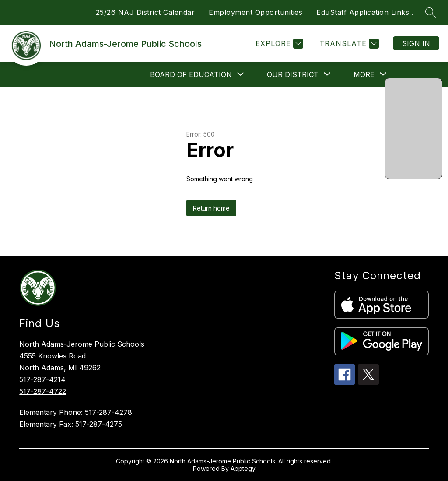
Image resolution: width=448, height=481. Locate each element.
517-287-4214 (42, 379)
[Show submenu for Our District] (293, 74)
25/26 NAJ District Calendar (145, 12)
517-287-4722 (43, 391)
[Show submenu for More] (364, 74)
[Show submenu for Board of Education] (191, 74)
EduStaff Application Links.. (365, 12)
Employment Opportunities (255, 12)
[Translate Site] (348, 44)
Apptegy (243, 469)
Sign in (416, 43)
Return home (211, 208)
